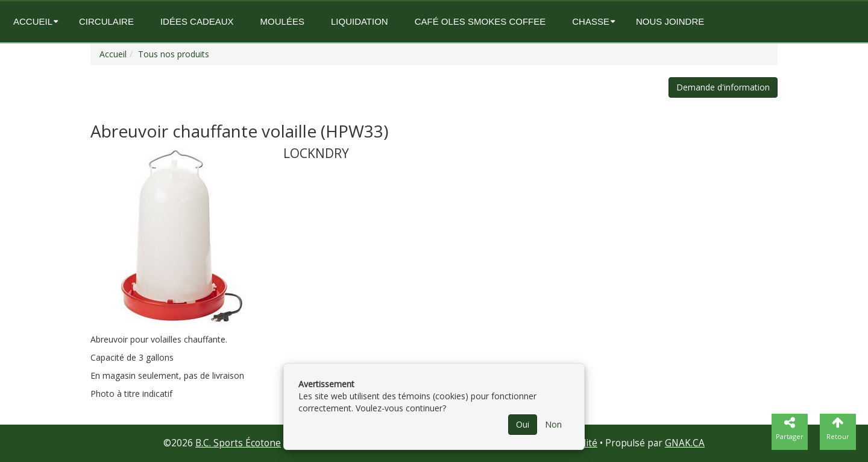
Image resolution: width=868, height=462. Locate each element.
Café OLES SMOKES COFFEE (480, 21)
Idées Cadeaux (197, 21)
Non (553, 424)
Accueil (33, 21)
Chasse (591, 21)
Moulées (282, 21)
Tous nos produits (174, 54)
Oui (523, 424)
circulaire (106, 21)
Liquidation (360, 21)
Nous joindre (670, 21)
